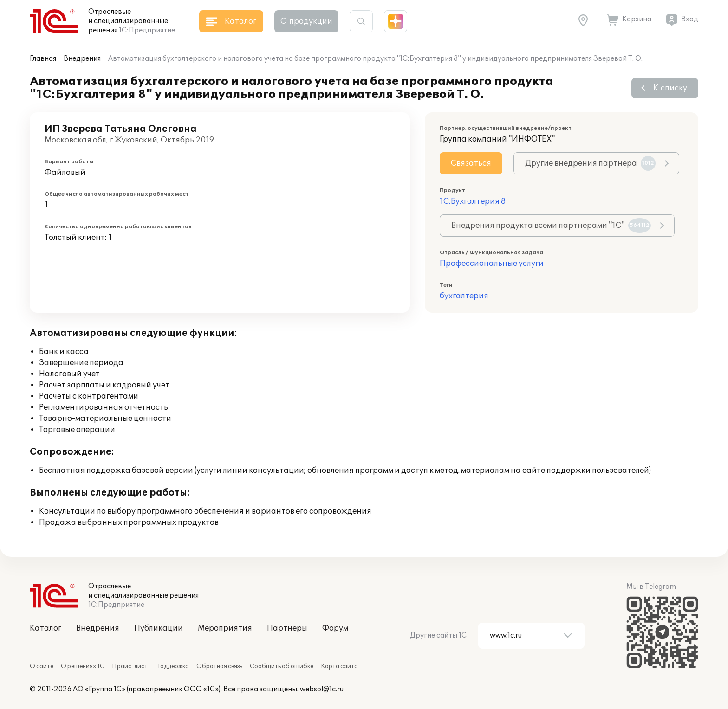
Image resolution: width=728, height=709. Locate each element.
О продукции (306, 21)
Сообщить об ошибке (282, 666)
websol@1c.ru (322, 689)
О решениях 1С (83, 666)
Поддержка (172, 666)
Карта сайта (339, 666)
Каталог (45, 628)
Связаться (471, 163)
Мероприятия (225, 628)
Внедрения (82, 59)
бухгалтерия (464, 296)
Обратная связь (219, 666)
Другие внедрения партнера (590, 163)
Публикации (159, 628)
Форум (335, 628)
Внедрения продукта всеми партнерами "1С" (551, 226)
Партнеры (287, 628)
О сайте (42, 666)
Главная (43, 59)
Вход (690, 19)
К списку (670, 88)
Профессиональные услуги (492, 264)
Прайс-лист (130, 666)
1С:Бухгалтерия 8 (473, 201)
